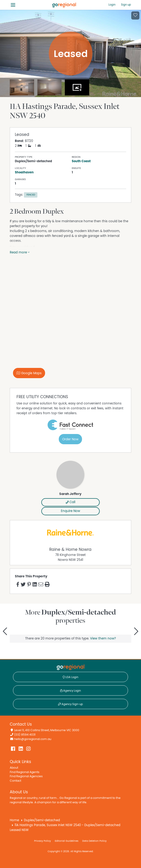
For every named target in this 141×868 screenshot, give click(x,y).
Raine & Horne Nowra (70, 550)
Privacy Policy (43, 841)
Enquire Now (70, 511)
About (14, 768)
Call (70, 502)
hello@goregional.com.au (33, 739)
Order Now (70, 439)
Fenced (31, 195)
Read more (20, 252)
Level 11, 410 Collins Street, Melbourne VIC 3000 (47, 730)
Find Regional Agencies (26, 776)
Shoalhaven (24, 172)
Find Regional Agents (25, 772)
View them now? (103, 639)
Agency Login (70, 691)
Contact (15, 781)
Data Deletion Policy (94, 841)
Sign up (126, 5)
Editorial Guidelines (67, 841)
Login (112, 5)
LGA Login (70, 677)
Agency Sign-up (70, 704)
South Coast (81, 161)
